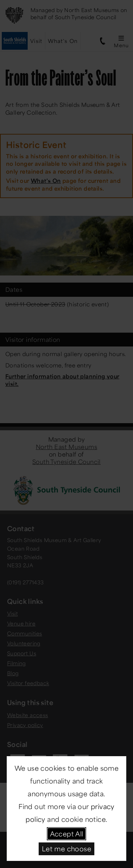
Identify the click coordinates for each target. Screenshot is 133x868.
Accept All (67, 834)
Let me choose (66, 848)
